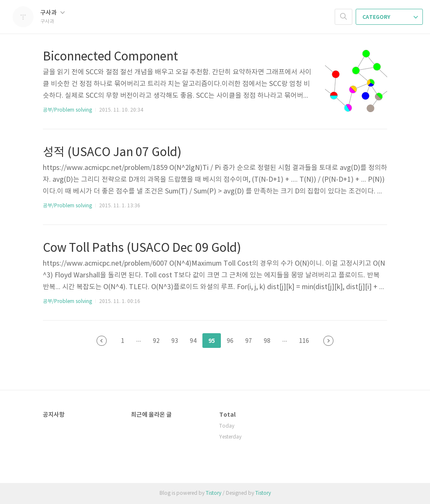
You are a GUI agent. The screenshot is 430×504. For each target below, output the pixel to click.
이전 (102, 341)
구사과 (52, 13)
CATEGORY (390, 17)
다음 (328, 341)
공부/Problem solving (67, 110)
